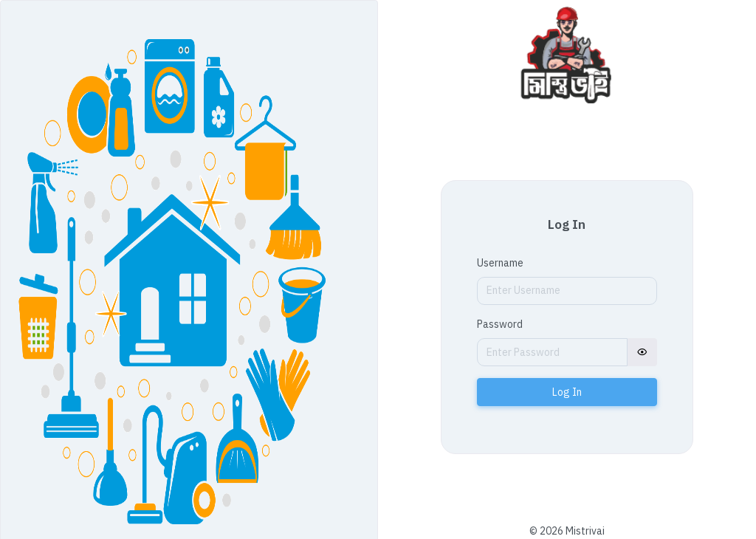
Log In (567, 392)
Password (500, 324)
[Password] (552, 352)
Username (500, 263)
